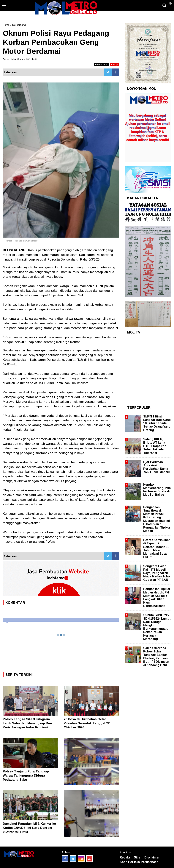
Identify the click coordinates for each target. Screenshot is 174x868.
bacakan (102, 64)
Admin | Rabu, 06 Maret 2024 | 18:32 (20, 59)
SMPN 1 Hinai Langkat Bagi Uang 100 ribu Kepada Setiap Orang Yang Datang (157, 423)
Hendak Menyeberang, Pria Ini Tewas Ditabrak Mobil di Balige (157, 490)
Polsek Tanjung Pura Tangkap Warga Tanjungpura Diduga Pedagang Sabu (26, 776)
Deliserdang (19, 25)
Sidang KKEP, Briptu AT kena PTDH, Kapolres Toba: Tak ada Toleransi (155, 446)
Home (6, 25)
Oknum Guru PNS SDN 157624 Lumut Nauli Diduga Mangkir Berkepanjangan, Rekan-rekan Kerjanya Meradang (157, 627)
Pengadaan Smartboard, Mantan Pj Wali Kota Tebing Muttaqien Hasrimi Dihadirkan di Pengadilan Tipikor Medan (157, 519)
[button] (170, 2)
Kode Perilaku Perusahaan (139, 862)
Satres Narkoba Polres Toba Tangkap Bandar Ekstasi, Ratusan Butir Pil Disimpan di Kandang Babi (156, 657)
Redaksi (126, 857)
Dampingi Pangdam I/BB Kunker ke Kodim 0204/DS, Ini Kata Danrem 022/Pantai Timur (29, 828)
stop (115, 64)
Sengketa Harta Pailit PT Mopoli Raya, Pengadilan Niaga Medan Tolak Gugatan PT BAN (157, 573)
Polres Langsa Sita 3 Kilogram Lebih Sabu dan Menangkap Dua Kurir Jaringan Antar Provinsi (27, 723)
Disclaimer (152, 857)
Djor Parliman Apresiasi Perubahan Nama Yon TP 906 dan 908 (157, 467)
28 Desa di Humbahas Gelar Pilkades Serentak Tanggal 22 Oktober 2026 (87, 723)
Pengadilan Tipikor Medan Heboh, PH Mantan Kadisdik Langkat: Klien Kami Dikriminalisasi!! (157, 597)
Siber (138, 857)
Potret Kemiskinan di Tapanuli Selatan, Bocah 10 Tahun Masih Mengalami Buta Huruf (157, 548)
